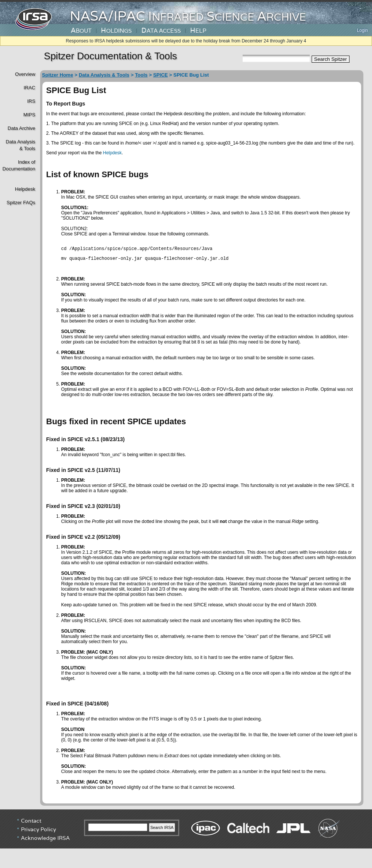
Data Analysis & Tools (104, 75)
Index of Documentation (18, 165)
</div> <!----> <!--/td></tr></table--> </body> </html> (186, 840)
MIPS (29, 115)
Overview (25, 74)
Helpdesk (25, 189)
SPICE (160, 75)
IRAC (29, 88)
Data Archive (21, 128)
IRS (31, 101)
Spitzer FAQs (21, 203)
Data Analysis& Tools (20, 145)
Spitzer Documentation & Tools (110, 56)
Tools (141, 75)
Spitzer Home (58, 75)
